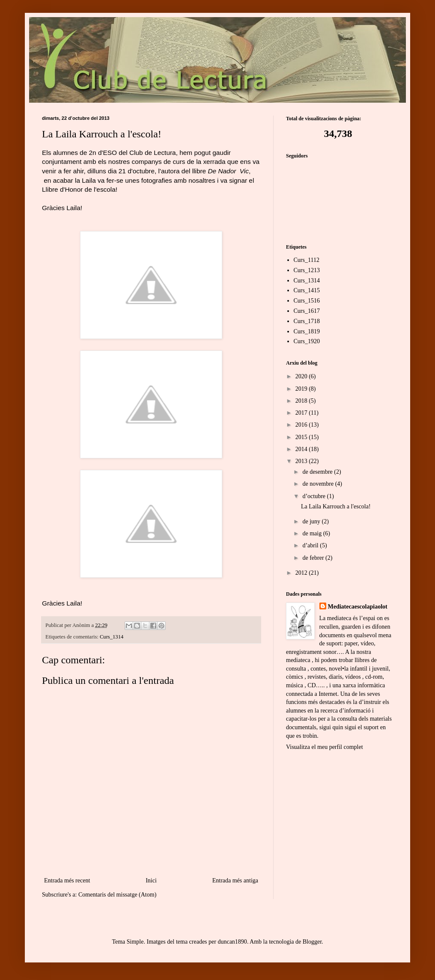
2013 (302, 461)
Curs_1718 (307, 321)
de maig (313, 533)
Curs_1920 (307, 341)
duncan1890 (232, 942)
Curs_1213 (307, 270)
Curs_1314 (112, 637)
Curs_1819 (307, 331)
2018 (302, 401)
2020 (302, 376)
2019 (302, 389)
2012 (302, 573)
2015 (302, 437)
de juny (312, 521)
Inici (151, 881)
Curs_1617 (307, 311)
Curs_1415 (307, 290)
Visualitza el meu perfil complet (325, 747)
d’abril (311, 545)
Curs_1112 (307, 260)
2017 (302, 413)
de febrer (314, 558)
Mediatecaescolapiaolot (358, 607)
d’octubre (314, 496)
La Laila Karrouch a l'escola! (336, 506)
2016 (302, 425)
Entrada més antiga (235, 881)
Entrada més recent (67, 881)
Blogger (312, 942)
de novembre (319, 484)
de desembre (318, 472)
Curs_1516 (307, 301)
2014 (302, 449)
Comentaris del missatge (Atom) (117, 895)
